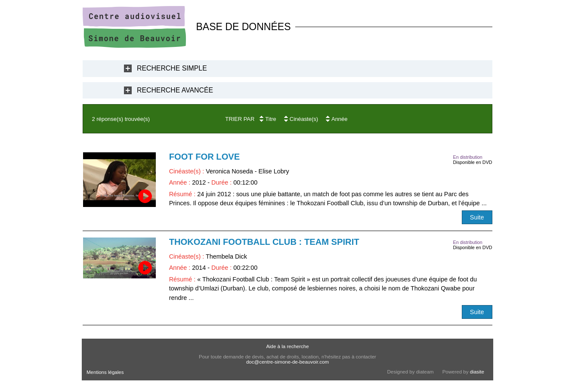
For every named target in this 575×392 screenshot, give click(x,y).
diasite (477, 372)
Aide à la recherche (287, 346)
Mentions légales (105, 372)
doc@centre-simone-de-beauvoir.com (287, 362)
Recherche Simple (172, 68)
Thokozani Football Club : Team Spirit (264, 242)
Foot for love (205, 157)
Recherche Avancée (175, 90)
